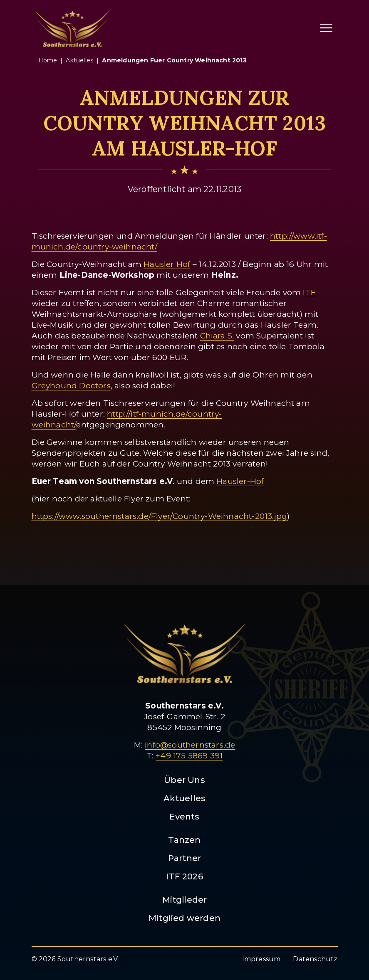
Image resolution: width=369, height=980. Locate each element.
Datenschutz (315, 959)
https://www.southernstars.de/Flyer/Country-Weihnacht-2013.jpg (160, 516)
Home (48, 60)
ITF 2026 (184, 876)
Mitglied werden (184, 918)
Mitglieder (185, 900)
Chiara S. (217, 336)
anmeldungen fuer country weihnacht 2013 (174, 60)
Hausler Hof (167, 264)
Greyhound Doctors (71, 386)
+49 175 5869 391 (189, 756)
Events (184, 817)
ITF (309, 293)
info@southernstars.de (190, 745)
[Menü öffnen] (326, 28)
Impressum (261, 959)
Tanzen (184, 840)
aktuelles (79, 60)
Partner (184, 858)
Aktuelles (185, 798)
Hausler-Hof (240, 481)
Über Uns (184, 780)
